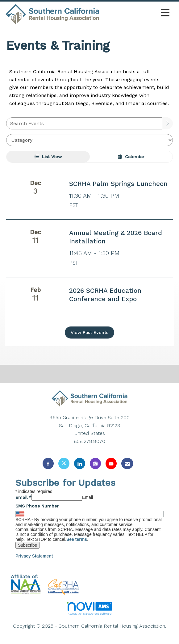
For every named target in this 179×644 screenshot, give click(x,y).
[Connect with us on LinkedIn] (80, 463)
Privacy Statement (34, 556)
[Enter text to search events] (84, 123)
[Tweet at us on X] (64, 463)
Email (23, 497)
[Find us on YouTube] (111, 463)
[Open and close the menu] (136, 13)
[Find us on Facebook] (48, 463)
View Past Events (89, 332)
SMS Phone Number (37, 506)
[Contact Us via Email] (127, 463)
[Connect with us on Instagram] (95, 463)
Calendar (131, 157)
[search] (168, 123)
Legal (89, 634)
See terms (77, 539)
